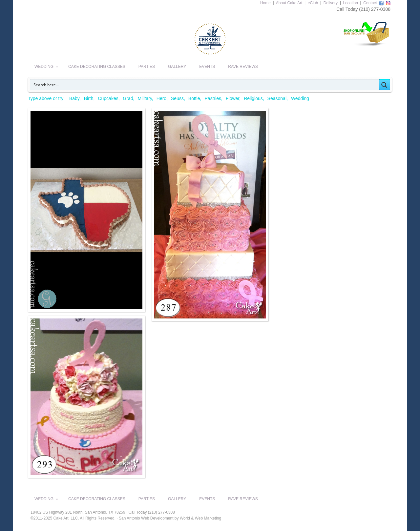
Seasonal (277, 98)
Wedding (300, 98)
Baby (74, 98)
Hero (161, 98)
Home (265, 3)
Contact (370, 3)
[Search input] (205, 85)
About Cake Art (289, 3)
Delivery (331, 3)
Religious (253, 98)
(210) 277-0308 (375, 9)
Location (350, 3)
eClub (313, 3)
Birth (89, 98)
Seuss (177, 98)
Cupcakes (108, 98)
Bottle (194, 98)
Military (145, 98)
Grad (128, 98)
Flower (232, 98)
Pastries (213, 98)
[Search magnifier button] (385, 85)
